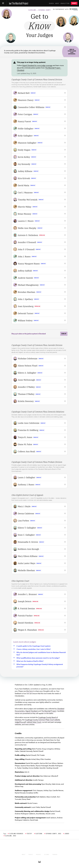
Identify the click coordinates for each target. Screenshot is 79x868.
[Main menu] (3, 3)
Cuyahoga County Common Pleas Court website (42, 720)
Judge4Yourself (20, 722)
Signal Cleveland (31, 711)
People (31, 854)
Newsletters (65, 3)
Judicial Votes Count (34, 722)
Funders (55, 854)
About (57, 3)
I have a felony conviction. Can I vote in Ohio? (32, 649)
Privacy (38, 854)
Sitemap (47, 854)
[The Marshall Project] (18, 3)
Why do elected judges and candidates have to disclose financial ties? (39, 653)
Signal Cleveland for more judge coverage (37, 65)
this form (30, 691)
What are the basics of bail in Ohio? (28, 661)
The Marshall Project (49, 711)
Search (51, 3)
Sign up (64, 334)
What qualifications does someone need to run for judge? (36, 658)
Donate (74, 3)
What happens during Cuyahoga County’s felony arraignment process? (38, 665)
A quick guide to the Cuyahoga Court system (32, 646)
